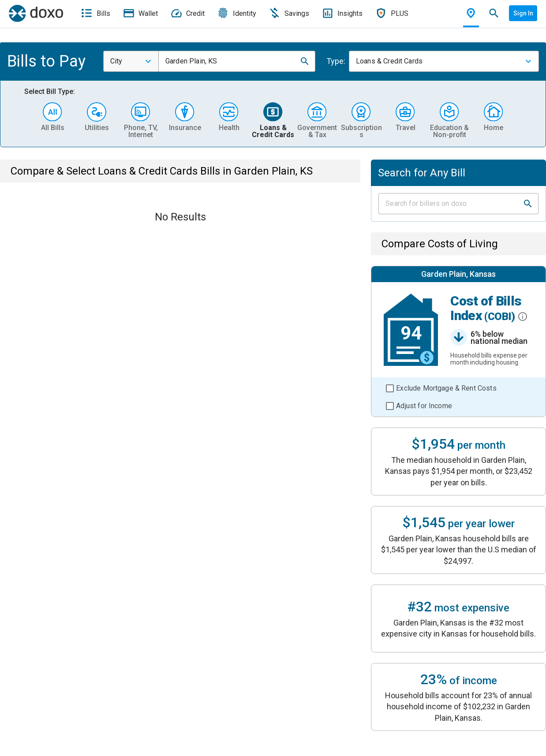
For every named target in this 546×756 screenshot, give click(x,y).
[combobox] (131, 61)
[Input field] (451, 204)
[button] (305, 61)
